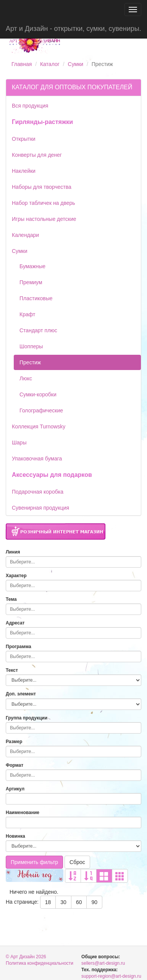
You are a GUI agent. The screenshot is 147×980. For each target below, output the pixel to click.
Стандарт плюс (38, 330)
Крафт (27, 314)
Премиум (31, 282)
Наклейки (24, 171)
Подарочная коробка (38, 492)
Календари (25, 235)
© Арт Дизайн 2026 (26, 957)
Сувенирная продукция (40, 508)
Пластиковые (36, 298)
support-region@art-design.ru (111, 976)
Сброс (77, 862)
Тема (11, 599)
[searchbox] (72, 562)
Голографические (41, 410)
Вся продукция (30, 106)
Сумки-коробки (38, 394)
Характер (16, 576)
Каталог (50, 64)
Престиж (30, 362)
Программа (19, 647)
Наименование (23, 813)
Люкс (26, 378)
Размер (14, 742)
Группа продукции (27, 718)
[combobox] (73, 562)
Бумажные (32, 266)
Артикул (15, 789)
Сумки (76, 64)
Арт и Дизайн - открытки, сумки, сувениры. (73, 29)
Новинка (15, 836)
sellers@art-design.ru (103, 963)
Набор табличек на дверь (44, 203)
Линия (13, 552)
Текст (12, 670)
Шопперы (31, 346)
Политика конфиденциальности (40, 963)
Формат (15, 765)
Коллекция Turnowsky (39, 426)
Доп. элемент (21, 694)
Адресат (15, 623)
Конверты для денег (37, 155)
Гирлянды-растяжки (42, 122)
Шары (19, 443)
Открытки (24, 139)
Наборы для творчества (42, 187)
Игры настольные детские (44, 219)
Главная (22, 64)
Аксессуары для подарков (52, 475)
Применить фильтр (34, 862)
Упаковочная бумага (37, 459)
